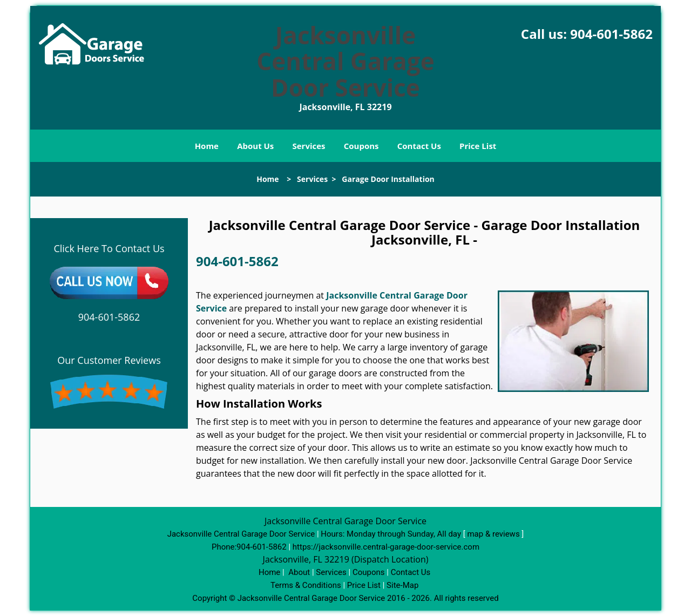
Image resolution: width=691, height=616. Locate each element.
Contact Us (419, 146)
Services (309, 146)
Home (207, 146)
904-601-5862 (611, 34)
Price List (478, 146)
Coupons (361, 146)
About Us (255, 146)
